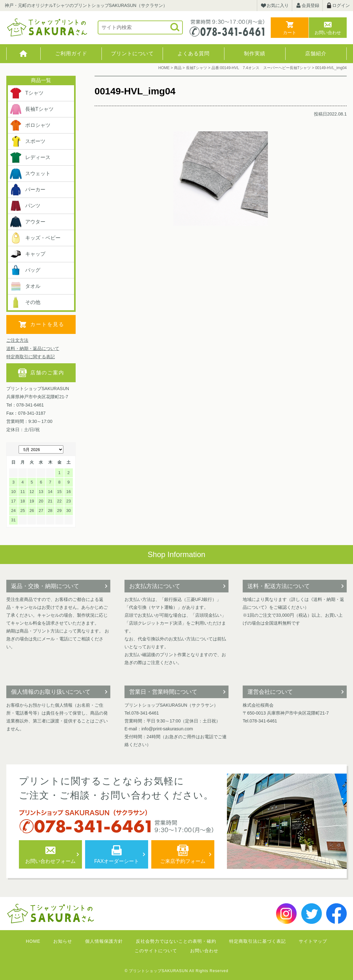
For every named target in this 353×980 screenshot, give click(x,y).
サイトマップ (313, 941)
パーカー (27, 190)
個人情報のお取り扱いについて (51, 692)
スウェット (30, 174)
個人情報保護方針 (104, 941)
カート (290, 33)
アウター (27, 222)
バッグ (25, 270)
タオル (25, 286)
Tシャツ (26, 93)
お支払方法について (155, 586)
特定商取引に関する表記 (31, 357)
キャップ (27, 254)
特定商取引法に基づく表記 (258, 941)
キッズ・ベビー (35, 238)
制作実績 (255, 53)
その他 (25, 302)
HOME (23, 54)
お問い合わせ (328, 33)
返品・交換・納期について (45, 586)
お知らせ (63, 941)
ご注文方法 (17, 340)
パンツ (25, 206)
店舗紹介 (316, 53)
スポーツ (27, 141)
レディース (30, 157)
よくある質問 (194, 53)
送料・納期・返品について (33, 348)
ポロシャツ (30, 125)
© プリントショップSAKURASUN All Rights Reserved (177, 971)
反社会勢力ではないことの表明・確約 (176, 941)
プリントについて (132, 53)
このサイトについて (156, 951)
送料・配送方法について (279, 586)
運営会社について (270, 692)
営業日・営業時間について (163, 692)
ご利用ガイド (71, 53)
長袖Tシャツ (32, 109)
